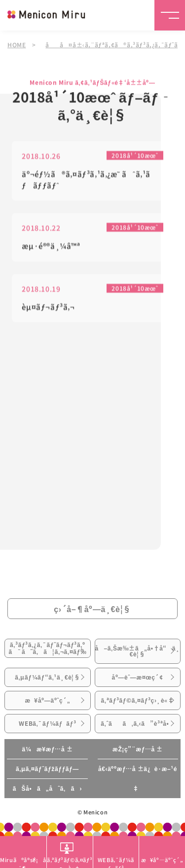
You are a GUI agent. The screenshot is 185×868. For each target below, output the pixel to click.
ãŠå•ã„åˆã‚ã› (47, 788)
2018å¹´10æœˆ (135, 156)
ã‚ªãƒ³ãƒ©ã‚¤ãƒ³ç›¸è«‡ (138, 700)
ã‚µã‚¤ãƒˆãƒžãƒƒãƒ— (47, 769)
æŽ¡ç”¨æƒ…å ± (138, 749)
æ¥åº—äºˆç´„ (47, 700)
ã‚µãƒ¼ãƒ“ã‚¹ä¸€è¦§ (48, 677)
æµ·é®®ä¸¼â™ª (51, 247)
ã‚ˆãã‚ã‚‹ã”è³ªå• (137, 723)
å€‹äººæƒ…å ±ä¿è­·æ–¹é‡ (138, 778)
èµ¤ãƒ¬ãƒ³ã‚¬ (48, 308)
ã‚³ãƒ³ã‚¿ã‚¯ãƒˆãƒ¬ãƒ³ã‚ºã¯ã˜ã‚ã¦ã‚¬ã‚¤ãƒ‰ (47, 648)
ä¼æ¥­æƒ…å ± (47, 749)
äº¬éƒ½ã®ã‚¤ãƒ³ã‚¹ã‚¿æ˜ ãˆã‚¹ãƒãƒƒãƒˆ (86, 181)
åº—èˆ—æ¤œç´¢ (137, 677)
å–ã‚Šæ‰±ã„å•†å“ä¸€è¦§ (138, 651)
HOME (17, 45)
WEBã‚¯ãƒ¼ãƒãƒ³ (47, 723)
